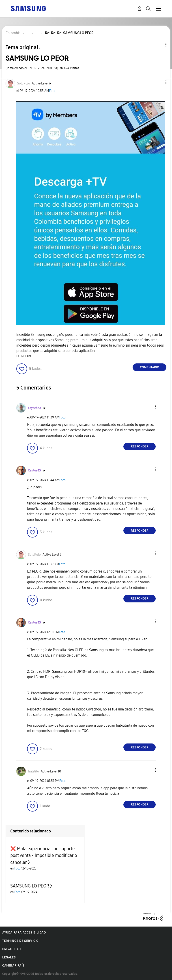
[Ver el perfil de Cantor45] (34, 470)
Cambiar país (13, 966)
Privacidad (12, 949)
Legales (9, 957)
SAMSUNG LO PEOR (30, 886)
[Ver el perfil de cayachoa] (34, 408)
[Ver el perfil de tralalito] (33, 771)
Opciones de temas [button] (158, 45)
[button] (159, 82)
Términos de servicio (20, 941)
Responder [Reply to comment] (140, 446)
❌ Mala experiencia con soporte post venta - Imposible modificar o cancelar (44, 855)
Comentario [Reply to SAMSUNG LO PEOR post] (150, 367)
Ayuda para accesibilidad (24, 932)
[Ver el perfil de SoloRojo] (24, 83)
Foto (52, 91)
